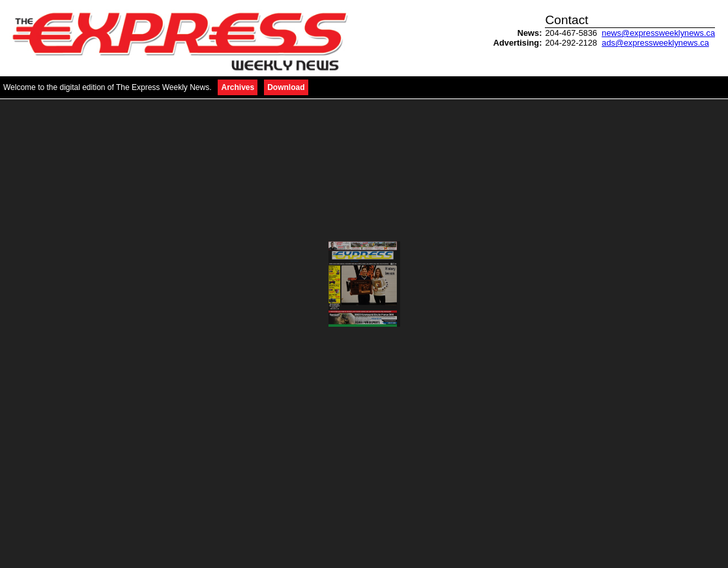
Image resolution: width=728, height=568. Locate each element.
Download (286, 87)
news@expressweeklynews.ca (658, 33)
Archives (238, 87)
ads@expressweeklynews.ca (655, 43)
